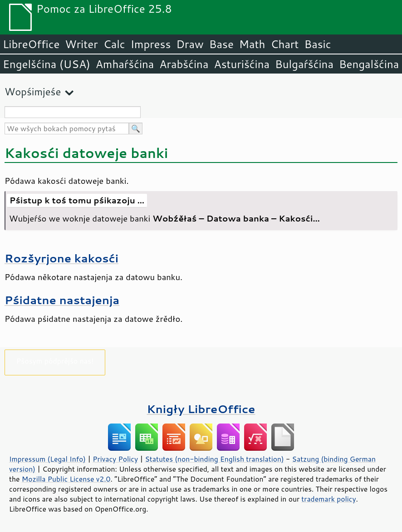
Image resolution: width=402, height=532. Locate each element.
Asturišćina (242, 64)
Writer (81, 44)
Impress (151, 44)
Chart (284, 44)
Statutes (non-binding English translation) (214, 459)
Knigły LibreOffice (201, 409)
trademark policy (328, 499)
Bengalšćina (369, 64)
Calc (114, 44)
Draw (190, 44)
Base (221, 44)
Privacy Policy (115, 459)
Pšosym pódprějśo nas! (55, 361)
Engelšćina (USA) (47, 64)
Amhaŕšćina (125, 64)
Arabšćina (184, 64)
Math (252, 44)
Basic (317, 44)
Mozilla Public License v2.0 (66, 479)
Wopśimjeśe (33, 91)
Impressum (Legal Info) (47, 459)
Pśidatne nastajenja (62, 300)
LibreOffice (31, 44)
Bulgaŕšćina (304, 64)
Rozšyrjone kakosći (61, 258)
